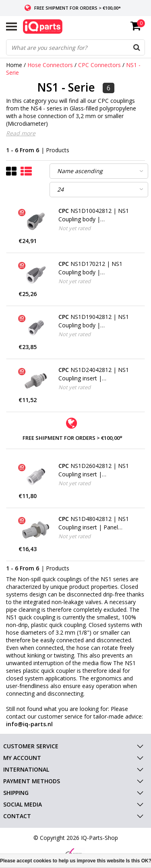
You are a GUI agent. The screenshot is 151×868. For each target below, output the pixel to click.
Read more (21, 133)
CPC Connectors (100, 65)
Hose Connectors (50, 65)
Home (14, 65)
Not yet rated (74, 228)
